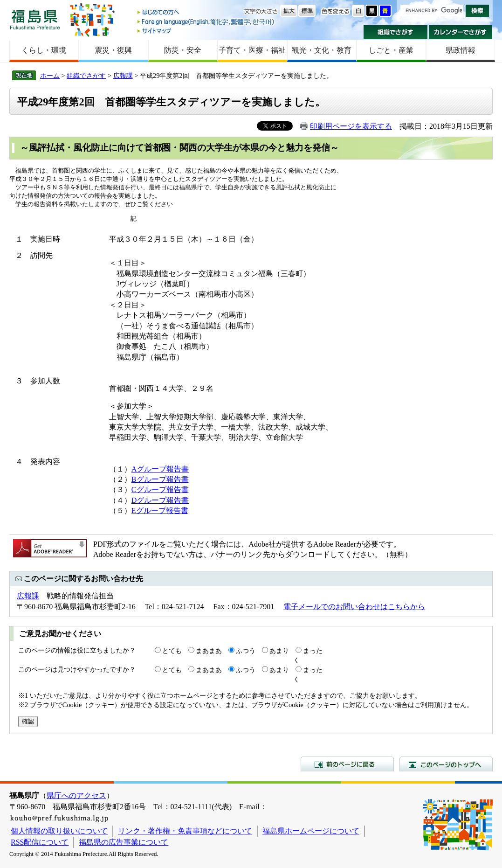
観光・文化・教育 (322, 50)
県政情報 (461, 50)
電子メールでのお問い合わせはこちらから (354, 607)
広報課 (123, 76)
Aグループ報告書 (160, 469)
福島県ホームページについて (311, 831)
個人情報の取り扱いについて (59, 831)
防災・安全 (183, 50)
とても (172, 651)
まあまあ (209, 651)
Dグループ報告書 (160, 500)
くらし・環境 (44, 50)
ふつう (246, 651)
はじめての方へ (206, 13)
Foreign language (206, 22)
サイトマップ (206, 31)
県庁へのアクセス (76, 795)
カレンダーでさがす (461, 32)
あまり (279, 651)
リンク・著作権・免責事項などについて (185, 831)
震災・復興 (113, 50)
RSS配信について (40, 842)
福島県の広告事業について (124, 842)
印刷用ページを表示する (351, 126)
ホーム (50, 76)
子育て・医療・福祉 (252, 50)
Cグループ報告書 (160, 490)
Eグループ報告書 (160, 510)
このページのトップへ (446, 764)
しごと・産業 (391, 50)
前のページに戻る (347, 764)
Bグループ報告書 (160, 479)
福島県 (35, 19)
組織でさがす (395, 32)
